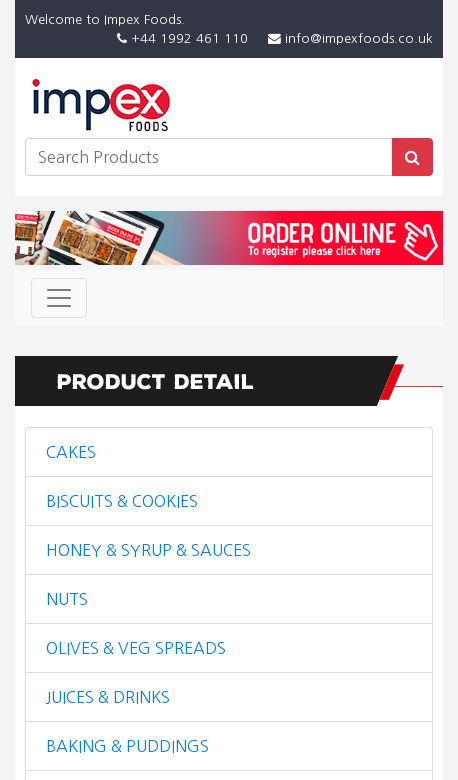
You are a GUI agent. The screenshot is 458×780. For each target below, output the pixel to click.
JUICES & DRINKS (108, 697)
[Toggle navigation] (59, 298)
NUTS (67, 599)
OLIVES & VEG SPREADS (136, 648)
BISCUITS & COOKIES (122, 501)
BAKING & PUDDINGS (127, 746)
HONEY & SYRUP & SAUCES (148, 550)
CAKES (71, 452)
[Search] (209, 157)
